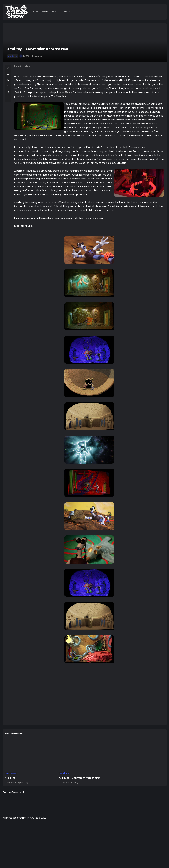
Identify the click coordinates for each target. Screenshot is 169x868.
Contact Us (65, 12)
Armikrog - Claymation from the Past (80, 778)
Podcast (45, 12)
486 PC (18, 80)
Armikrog (10, 778)
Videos (54, 12)
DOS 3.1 (36, 80)
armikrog (13, 56)
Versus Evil (70, 92)
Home (36, 12)
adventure (11, 773)
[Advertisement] (84, 845)
